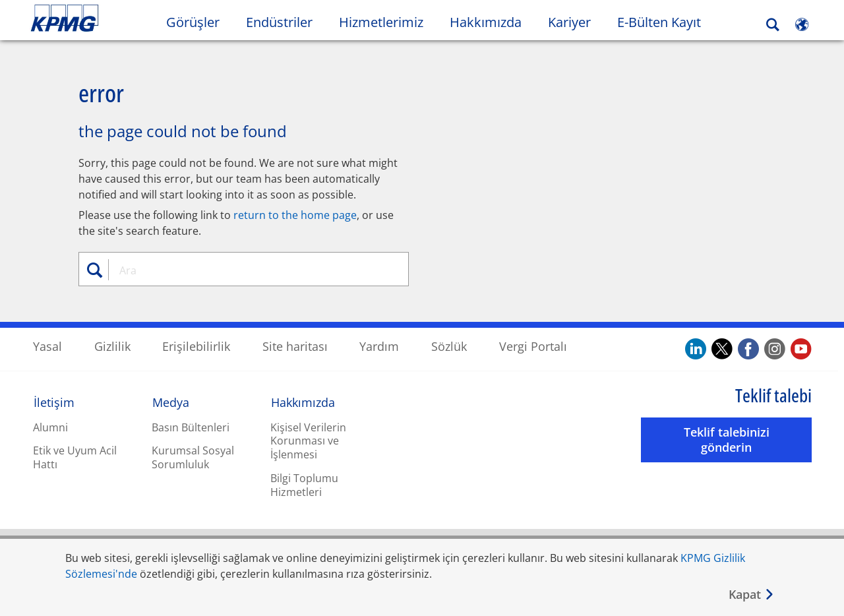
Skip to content (103, 18)
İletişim (54, 402)
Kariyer (576, 22)
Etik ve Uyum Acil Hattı (75, 457)
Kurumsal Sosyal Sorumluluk (193, 457)
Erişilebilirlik (196, 346)
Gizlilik (112, 346)
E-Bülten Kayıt (666, 22)
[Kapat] (752, 595)
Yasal (47, 346)
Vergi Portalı (533, 346)
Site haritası (295, 346)
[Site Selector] (802, 24)
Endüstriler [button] (279, 22)
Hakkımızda (303, 402)
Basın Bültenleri (191, 427)
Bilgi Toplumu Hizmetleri (304, 484)
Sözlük (449, 346)
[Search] (773, 25)
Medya (171, 402)
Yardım (379, 346)
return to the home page (295, 214)
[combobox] (249, 270)
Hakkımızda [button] (486, 22)
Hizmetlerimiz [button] (381, 22)
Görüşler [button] (193, 22)
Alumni (50, 427)
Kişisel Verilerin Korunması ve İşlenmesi (308, 441)
